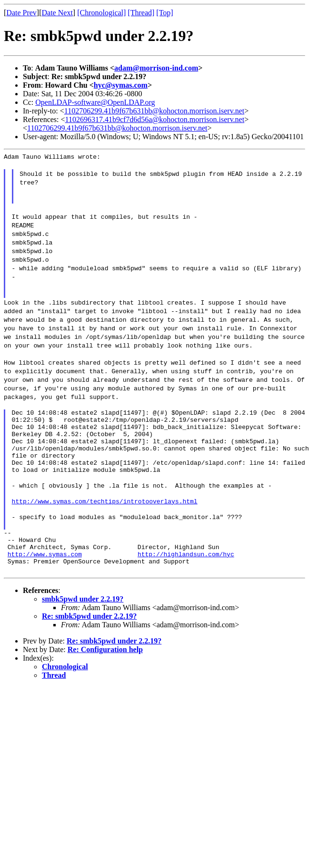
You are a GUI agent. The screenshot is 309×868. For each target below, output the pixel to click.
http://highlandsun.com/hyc (186, 578)
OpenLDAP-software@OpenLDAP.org (95, 102)
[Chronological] (101, 13)
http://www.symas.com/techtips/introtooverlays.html (105, 518)
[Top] (164, 13)
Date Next (57, 13)
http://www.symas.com (45, 578)
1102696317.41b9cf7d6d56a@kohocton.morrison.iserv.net (155, 119)
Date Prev (21, 13)
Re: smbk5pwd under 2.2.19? (89, 642)
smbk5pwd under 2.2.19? (83, 625)
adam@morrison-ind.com (156, 68)
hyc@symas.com (121, 85)
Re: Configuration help (105, 675)
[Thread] (141, 13)
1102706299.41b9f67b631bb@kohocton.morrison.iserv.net (154, 111)
